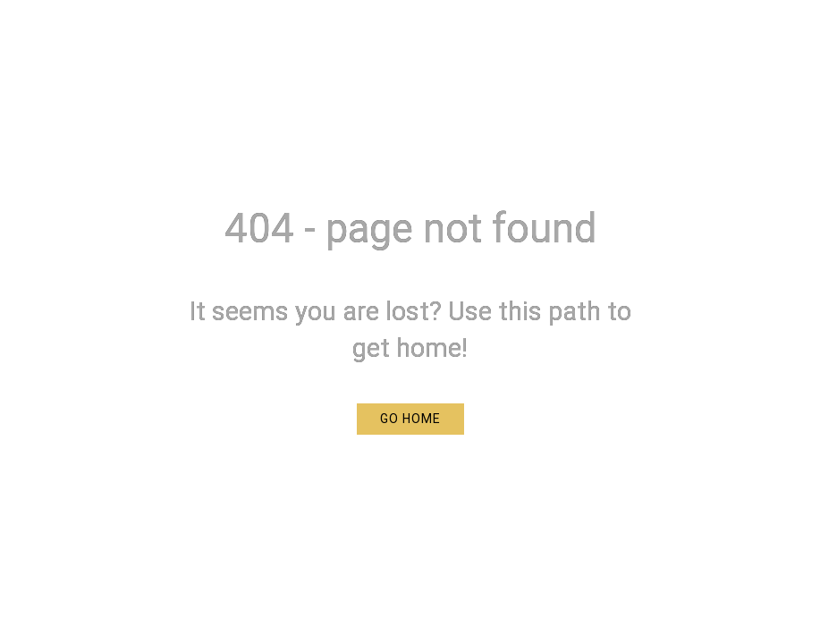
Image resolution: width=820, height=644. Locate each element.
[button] (410, 419)
